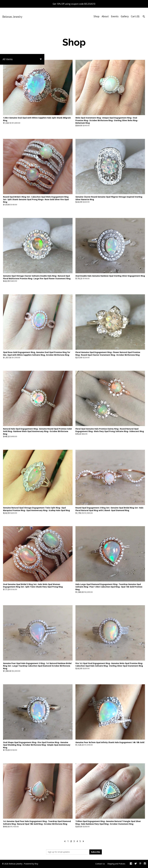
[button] (22, 59)
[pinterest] (140, 864)
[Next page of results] (83, 841)
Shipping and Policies (116, 864)
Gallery (125, 16)
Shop (97, 16)
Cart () (135, 16)
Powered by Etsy (31, 864)
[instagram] (145, 864)
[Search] (144, 17)
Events (115, 16)
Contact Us (100, 864)
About (105, 16)
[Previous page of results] (65, 841)
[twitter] (136, 864)
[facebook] (131, 864)
